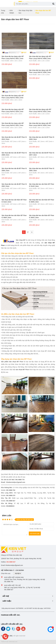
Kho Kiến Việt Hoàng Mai (14, 577)
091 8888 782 (9, 582)
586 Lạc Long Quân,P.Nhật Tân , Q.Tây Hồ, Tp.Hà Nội (22, 588)
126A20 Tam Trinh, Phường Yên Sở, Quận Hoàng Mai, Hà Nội (25, 579)
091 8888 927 (9, 590)
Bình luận (7, 516)
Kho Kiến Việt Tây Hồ (12, 585)
